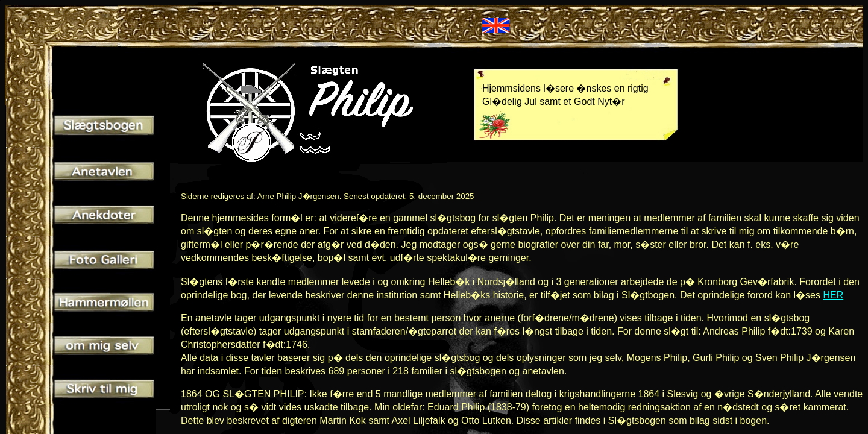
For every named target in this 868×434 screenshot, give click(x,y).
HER (833, 295)
